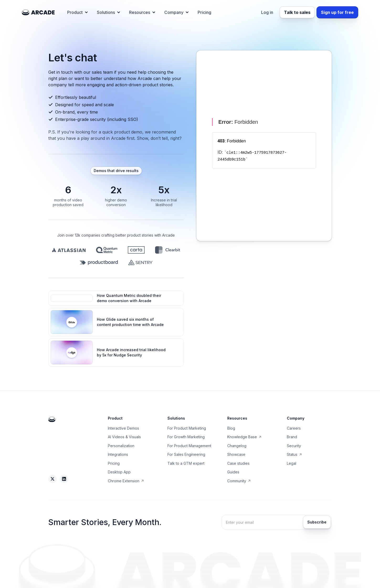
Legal (292, 463)
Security (294, 446)
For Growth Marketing (186, 437)
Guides (233, 472)
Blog (231, 428)
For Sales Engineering (186, 454)
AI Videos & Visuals (124, 437)
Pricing (204, 12)
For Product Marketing (187, 428)
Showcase (236, 454)
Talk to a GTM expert (186, 463)
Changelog (237, 446)
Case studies (238, 463)
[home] (38, 12)
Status (292, 454)
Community (237, 481)
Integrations (118, 454)
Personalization (121, 446)
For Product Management (189, 446)
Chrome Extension (124, 481)
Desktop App (119, 472)
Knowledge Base (242, 437)
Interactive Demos (123, 428)
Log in (267, 12)
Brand (292, 437)
